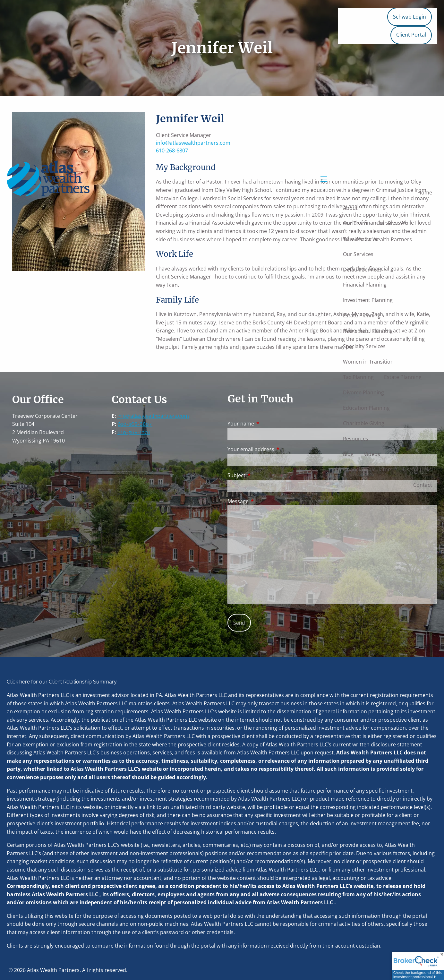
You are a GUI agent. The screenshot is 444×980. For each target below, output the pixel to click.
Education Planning (366, 408)
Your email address (277, 449)
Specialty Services (364, 346)
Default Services (362, 270)
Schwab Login (410, 17)
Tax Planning (358, 377)
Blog (348, 454)
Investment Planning (368, 300)
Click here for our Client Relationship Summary (62, 682)
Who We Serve (360, 239)
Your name (267, 424)
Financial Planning (365, 285)
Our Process (392, 223)
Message (264, 501)
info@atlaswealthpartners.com (153, 416)
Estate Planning (362, 315)
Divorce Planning (363, 392)
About (350, 208)
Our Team (355, 223)
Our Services (358, 254)
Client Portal (411, 35)
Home (425, 193)
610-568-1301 (134, 432)
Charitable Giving (364, 423)
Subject (262, 475)
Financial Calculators (368, 469)
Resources (356, 439)
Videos (372, 454)
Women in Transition (368, 362)
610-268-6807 (135, 424)
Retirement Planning (368, 331)
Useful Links (417, 469)
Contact (423, 485)
